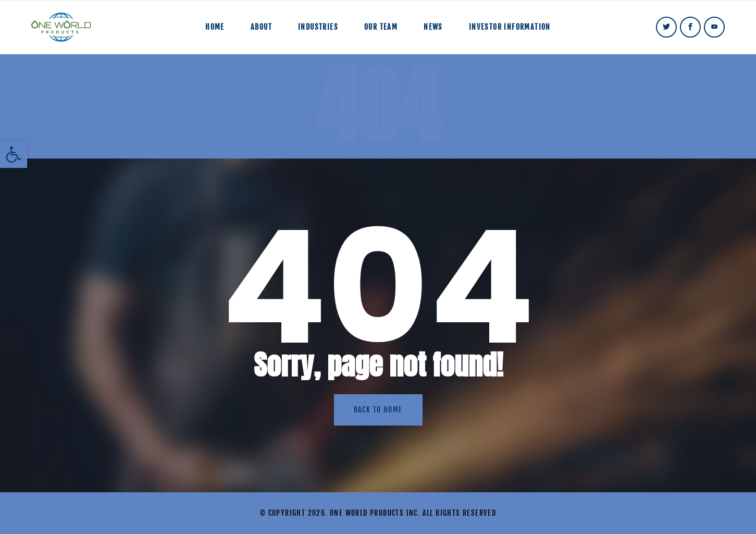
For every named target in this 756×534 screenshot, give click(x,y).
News (433, 27)
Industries (318, 27)
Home (215, 27)
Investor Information (510, 27)
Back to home (378, 410)
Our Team (381, 27)
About (261, 27)
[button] (14, 154)
